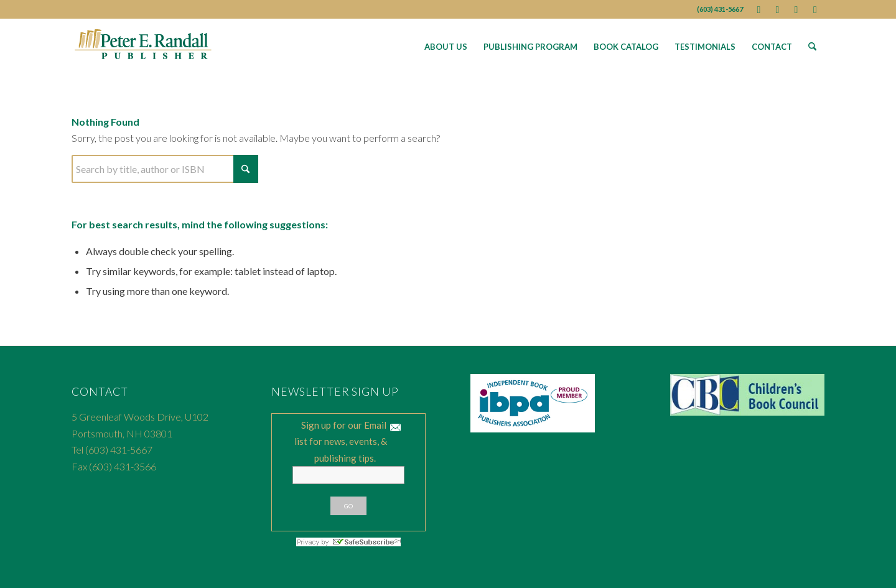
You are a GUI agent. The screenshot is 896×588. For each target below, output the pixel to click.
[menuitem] (446, 47)
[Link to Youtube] (796, 9)
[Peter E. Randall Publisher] (144, 47)
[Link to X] (777, 9)
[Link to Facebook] (759, 9)
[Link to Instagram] (815, 9)
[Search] (812, 47)
